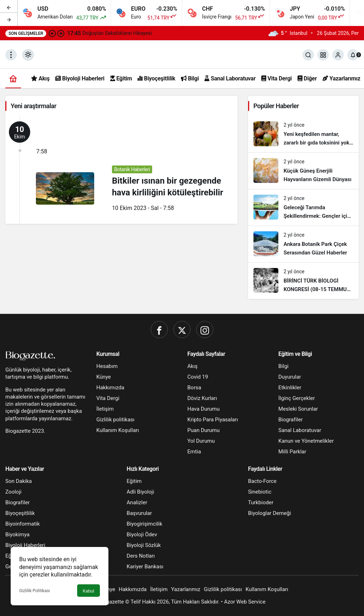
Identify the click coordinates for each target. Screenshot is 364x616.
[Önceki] (9, 7)
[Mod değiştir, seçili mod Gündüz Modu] (28, 55)
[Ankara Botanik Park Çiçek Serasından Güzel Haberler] (303, 244)
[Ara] (308, 55)
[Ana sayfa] (13, 78)
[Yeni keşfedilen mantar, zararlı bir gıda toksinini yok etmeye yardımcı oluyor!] (303, 134)
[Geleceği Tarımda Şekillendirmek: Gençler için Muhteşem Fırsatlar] (303, 207)
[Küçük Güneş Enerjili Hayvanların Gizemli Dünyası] (303, 171)
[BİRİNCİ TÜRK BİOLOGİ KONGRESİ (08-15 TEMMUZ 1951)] (303, 281)
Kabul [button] (89, 591)
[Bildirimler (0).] (353, 55)
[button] (323, 55)
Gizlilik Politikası (35, 591)
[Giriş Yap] (338, 55)
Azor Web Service (245, 602)
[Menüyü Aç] (11, 55)
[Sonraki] (9, 19)
